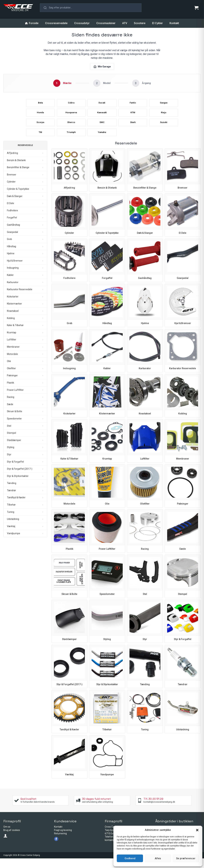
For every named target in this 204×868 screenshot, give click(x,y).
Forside (32, 23)
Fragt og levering (63, 840)
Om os (7, 836)
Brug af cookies (12, 840)
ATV (125, 23)
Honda (40, 117)
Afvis (158, 858)
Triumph (71, 141)
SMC (102, 129)
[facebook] (56, 849)
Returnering (60, 843)
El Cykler (157, 23)
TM (40, 141)
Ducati (102, 105)
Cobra (71, 105)
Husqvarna (71, 117)
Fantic (133, 105)
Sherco (71, 129)
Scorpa (40, 129)
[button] (197, 830)
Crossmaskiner (106, 23)
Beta (40, 105)
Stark (133, 129)
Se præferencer (186, 858)
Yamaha (102, 141)
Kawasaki (102, 117)
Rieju (164, 117)
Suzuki (164, 129)
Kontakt (174, 23)
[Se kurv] (196, 8)
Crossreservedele (56, 23)
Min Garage (102, 67)
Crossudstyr (82, 23)
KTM (133, 117)
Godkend (130, 858)
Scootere (140, 23)
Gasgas (164, 105)
